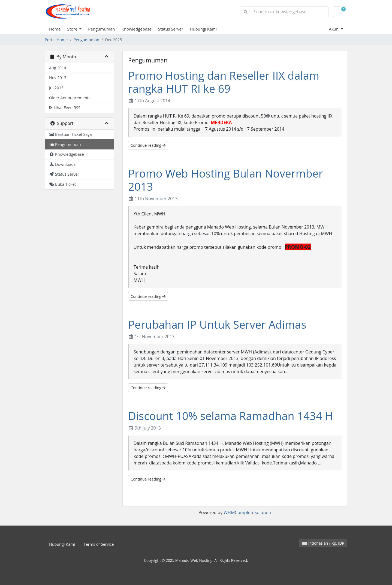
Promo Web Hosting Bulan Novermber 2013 (226, 180)
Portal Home (56, 40)
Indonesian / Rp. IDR (323, 543)
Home (55, 29)
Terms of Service (99, 544)
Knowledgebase (137, 29)
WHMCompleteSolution (247, 512)
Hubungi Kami (203, 29)
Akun (334, 29)
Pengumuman (102, 29)
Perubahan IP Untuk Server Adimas (217, 324)
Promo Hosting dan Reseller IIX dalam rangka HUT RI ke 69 (224, 82)
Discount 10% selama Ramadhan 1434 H (231, 416)
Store (73, 29)
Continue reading (148, 145)
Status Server (171, 29)
